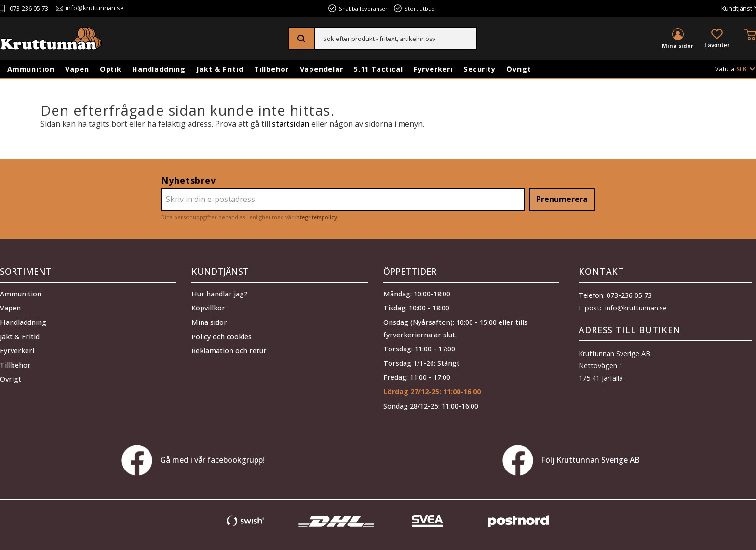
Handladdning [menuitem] (159, 69)
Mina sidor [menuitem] (678, 46)
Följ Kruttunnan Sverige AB (571, 460)
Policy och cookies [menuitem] (222, 337)
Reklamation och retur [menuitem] (229, 351)
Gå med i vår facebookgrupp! (193, 460)
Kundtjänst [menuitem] (737, 8)
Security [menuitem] (479, 69)
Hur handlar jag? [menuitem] (219, 294)
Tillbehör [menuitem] (271, 69)
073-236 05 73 (29, 8)
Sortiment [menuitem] (26, 271)
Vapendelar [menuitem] (322, 69)
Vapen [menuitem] (77, 69)
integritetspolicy (316, 217)
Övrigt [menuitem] (519, 69)
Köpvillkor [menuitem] (208, 308)
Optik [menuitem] (111, 69)
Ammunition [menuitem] (31, 69)
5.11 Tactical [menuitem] (378, 69)
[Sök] (302, 39)
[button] (717, 39)
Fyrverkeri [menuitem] (433, 69)
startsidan (291, 124)
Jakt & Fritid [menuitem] (220, 69)
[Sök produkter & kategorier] (396, 39)
